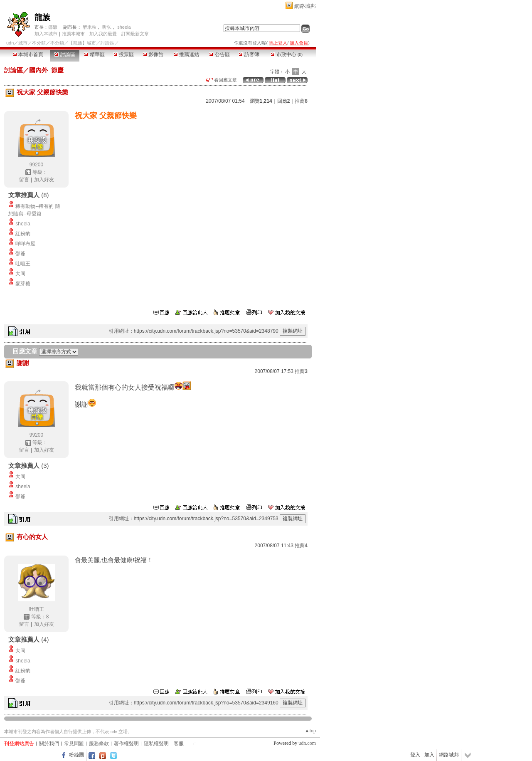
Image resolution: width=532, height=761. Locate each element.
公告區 (219, 54)
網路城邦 (305, 6)
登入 (415, 755)
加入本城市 (46, 34)
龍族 (42, 17)
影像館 (153, 54)
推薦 (301, 101)
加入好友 (44, 180)
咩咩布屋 (25, 244)
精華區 (94, 54)
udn (10, 43)
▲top (310, 731)
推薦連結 (186, 54)
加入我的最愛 (103, 34)
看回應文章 (221, 80)
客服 (179, 744)
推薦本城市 (73, 34)
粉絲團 (76, 755)
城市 (23, 43)
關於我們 (49, 744)
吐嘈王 (23, 264)
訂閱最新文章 (135, 34)
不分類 (39, 43)
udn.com (307, 743)
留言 (24, 180)
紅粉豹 (23, 234)
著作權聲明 (126, 744)
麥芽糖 (23, 284)
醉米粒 (90, 27)
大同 (20, 274)
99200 (36, 165)
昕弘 (107, 27)
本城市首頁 (28, 54)
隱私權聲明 (156, 744)
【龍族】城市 (82, 43)
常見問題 (74, 744)
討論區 (65, 54)
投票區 (124, 54)
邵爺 (53, 27)
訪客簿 (249, 54)
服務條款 (99, 744)
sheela (124, 27)
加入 (429, 755)
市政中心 (287, 54)
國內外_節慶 (46, 70)
